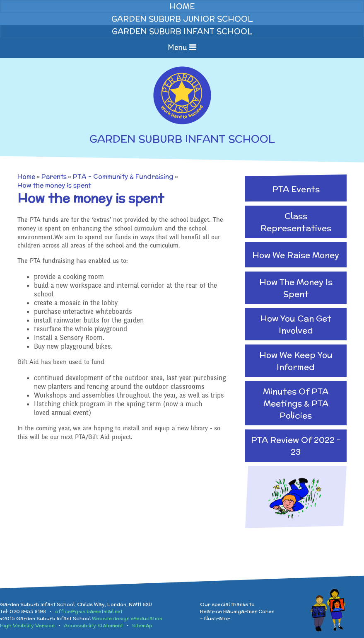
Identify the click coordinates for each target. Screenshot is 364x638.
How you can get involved (296, 324)
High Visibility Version (27, 625)
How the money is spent (54, 185)
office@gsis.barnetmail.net (89, 611)
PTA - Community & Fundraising (123, 176)
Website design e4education (127, 618)
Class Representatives (296, 222)
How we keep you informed (296, 361)
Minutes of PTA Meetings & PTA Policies (296, 403)
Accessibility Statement (93, 625)
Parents (54, 176)
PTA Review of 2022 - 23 (296, 446)
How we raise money (296, 255)
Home (26, 176)
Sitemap (142, 625)
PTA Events (296, 189)
